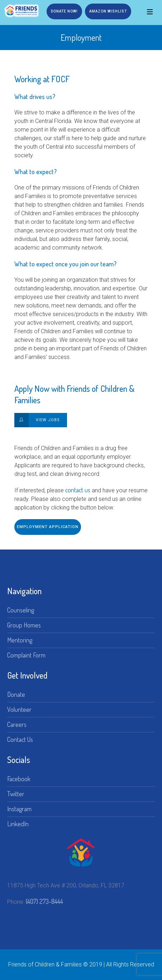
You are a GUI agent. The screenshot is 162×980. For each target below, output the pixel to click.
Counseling (21, 610)
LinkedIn (18, 824)
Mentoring (20, 640)
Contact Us (20, 739)
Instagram (19, 809)
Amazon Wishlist (108, 11)
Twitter (16, 794)
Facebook (19, 779)
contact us (78, 490)
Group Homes (24, 625)
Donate (16, 694)
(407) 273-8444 (44, 901)
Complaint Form (26, 655)
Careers (17, 724)
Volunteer (19, 709)
